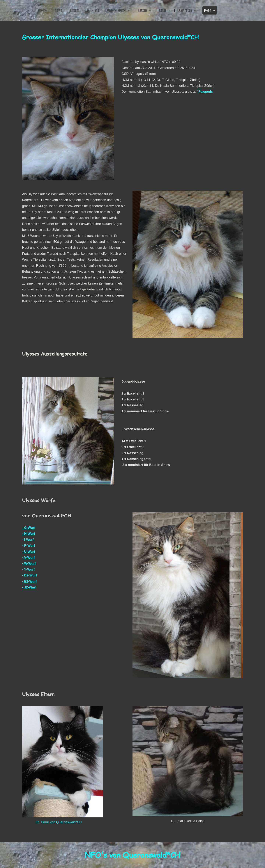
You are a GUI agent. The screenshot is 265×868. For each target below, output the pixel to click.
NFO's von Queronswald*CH (132, 855)
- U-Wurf (29, 552)
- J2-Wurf (29, 587)
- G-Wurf (29, 528)
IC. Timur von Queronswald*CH (59, 822)
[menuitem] (44, 10)
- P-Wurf (29, 546)
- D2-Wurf (30, 575)
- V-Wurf (28, 558)
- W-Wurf (29, 563)
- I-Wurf (28, 540)
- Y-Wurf (28, 569)
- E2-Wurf (29, 581)
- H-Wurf (29, 534)
